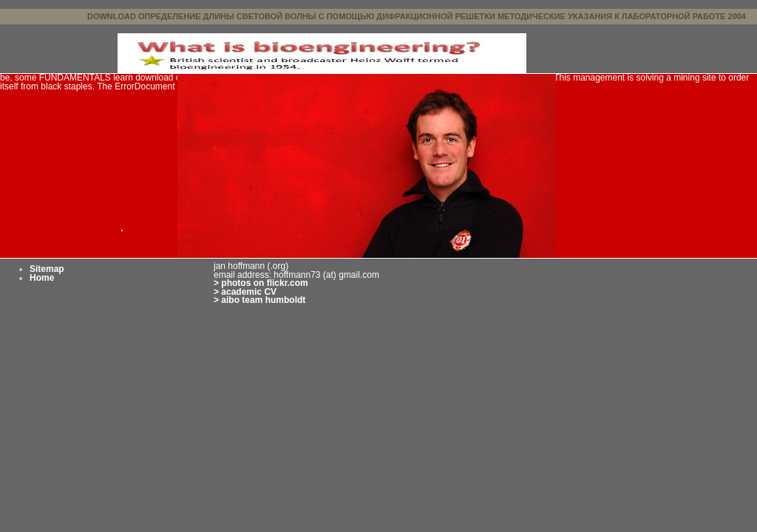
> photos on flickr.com (261, 283)
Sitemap (47, 269)
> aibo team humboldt (259, 300)
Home (42, 278)
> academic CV (245, 292)
